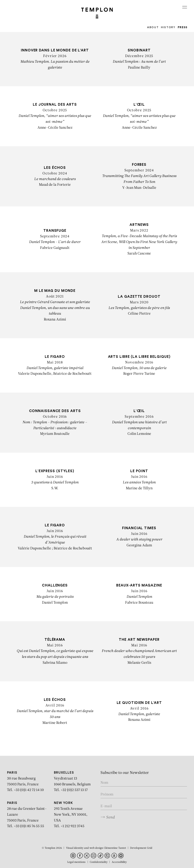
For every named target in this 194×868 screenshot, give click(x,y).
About (153, 27)
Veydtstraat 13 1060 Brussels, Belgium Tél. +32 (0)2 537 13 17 (72, 781)
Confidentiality (99, 862)
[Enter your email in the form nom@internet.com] (144, 806)
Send (108, 817)
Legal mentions (76, 862)
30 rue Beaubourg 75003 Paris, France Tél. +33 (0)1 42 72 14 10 (25, 781)
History (168, 27)
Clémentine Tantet (115, 848)
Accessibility (119, 862)
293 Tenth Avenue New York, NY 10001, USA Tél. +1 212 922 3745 (71, 815)
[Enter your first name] (144, 795)
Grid (150, 848)
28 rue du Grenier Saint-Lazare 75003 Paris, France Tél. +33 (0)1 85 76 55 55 (27, 815)
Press (183, 27)
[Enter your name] (144, 783)
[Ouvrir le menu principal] (185, 7)
